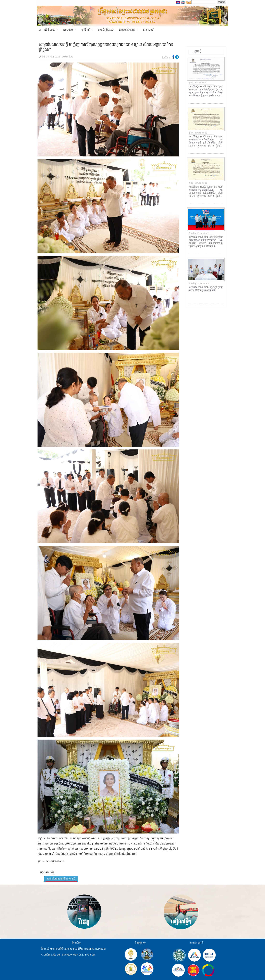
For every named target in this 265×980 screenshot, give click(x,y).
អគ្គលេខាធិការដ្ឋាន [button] (128, 30)
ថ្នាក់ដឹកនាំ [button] (86, 30)
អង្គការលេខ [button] (69, 30)
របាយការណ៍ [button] (149, 30)
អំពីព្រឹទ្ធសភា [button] (50, 30)
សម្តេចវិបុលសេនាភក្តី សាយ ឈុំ (61, 879)
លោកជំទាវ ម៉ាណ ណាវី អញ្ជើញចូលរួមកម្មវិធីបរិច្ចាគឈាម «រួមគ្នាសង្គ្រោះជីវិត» (206, 289)
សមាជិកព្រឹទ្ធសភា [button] (106, 30)
